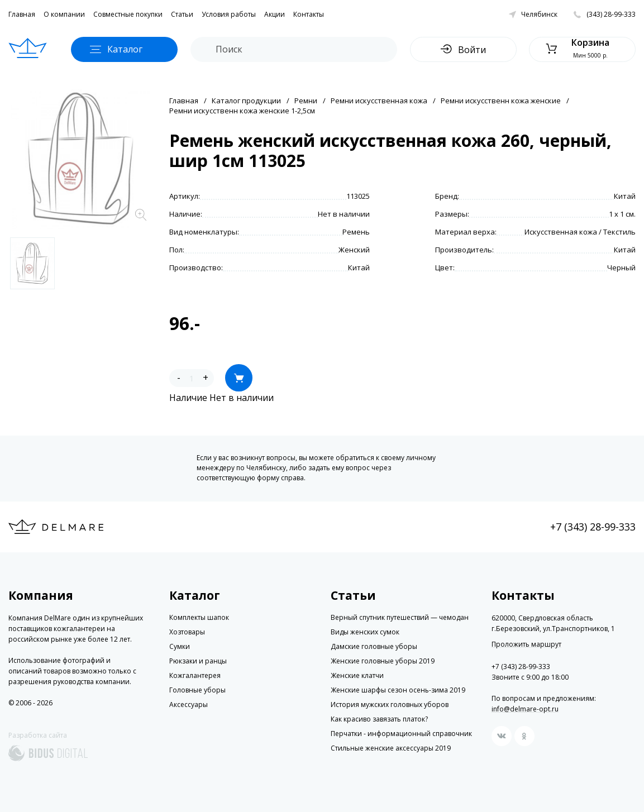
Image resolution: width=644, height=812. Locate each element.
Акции (275, 14)
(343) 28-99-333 (611, 14)
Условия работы (229, 14)
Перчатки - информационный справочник (401, 734)
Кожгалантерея (195, 675)
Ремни (306, 101)
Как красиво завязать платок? (379, 719)
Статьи (182, 14)
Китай (625, 196)
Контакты (309, 14)
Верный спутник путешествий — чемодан (400, 617)
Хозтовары (187, 632)
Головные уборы (197, 690)
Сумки (180, 646)
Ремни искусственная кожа (379, 101)
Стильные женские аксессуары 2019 (391, 748)
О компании (64, 14)
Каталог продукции (246, 101)
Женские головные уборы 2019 (383, 661)
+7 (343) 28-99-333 (593, 527)
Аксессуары (189, 704)
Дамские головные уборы (374, 646)
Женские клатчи (357, 675)
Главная (22, 14)
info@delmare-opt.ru (525, 709)
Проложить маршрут (526, 644)
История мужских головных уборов (390, 704)
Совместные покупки (128, 14)
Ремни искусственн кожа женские (501, 101)
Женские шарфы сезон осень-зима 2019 (398, 690)
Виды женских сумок (365, 632)
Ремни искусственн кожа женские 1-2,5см (242, 111)
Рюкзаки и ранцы (198, 661)
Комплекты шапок (199, 617)
